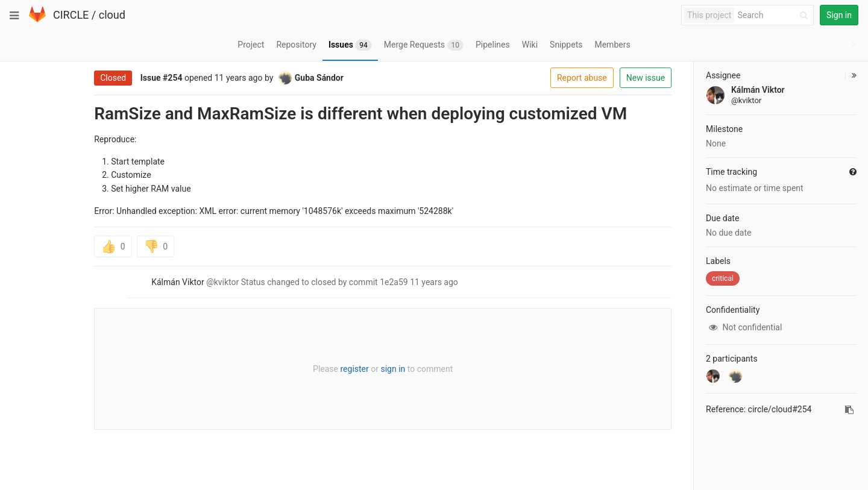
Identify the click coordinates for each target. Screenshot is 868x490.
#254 (136, 78)
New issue (609, 78)
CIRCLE (71, 15)
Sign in (839, 15)
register (318, 369)
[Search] (775, 15)
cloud (112, 15)
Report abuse (546, 78)
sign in (357, 369)
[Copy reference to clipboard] (849, 410)
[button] (851, 75)
